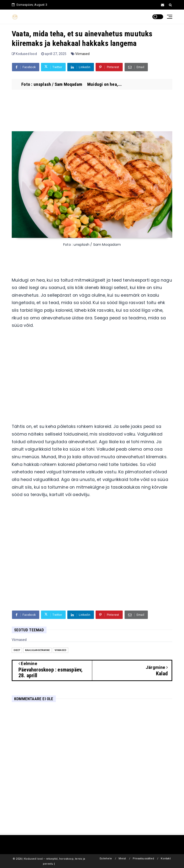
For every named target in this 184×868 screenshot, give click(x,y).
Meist (122, 859)
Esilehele (106, 859)
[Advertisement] (92, 378)
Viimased (83, 54)
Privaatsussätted (143, 859)
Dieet (17, 650)
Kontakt (166, 859)
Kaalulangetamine (37, 650)
